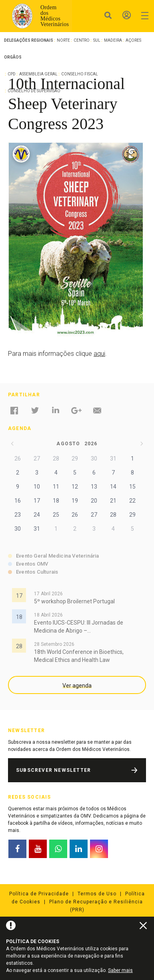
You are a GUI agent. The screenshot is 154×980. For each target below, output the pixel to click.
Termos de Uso (97, 894)
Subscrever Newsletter (53, 770)
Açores (133, 40)
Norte (63, 40)
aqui (99, 354)
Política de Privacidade (39, 894)
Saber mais (120, 970)
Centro (82, 40)
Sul (97, 40)
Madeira (113, 40)
